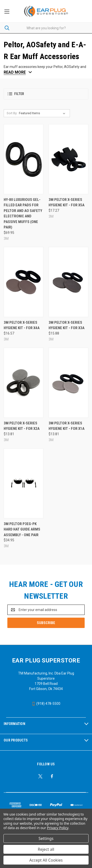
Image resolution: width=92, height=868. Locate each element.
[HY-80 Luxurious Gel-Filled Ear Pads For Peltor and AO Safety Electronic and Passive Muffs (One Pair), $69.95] (24, 159)
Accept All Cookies (46, 860)
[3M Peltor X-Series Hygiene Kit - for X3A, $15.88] (68, 282)
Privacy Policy (58, 828)
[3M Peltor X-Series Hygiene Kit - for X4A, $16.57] (24, 282)
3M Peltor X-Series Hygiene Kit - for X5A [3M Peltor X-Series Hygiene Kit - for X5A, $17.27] (66, 202)
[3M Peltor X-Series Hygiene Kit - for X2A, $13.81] (24, 383)
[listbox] (43, 113)
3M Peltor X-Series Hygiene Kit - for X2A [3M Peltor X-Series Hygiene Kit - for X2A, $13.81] (22, 426)
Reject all (46, 849)
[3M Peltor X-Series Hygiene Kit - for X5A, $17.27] (68, 159)
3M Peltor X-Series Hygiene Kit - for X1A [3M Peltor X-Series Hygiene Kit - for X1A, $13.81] (66, 426)
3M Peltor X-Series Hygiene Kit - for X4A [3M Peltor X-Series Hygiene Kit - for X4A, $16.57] (22, 325)
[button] (46, 94)
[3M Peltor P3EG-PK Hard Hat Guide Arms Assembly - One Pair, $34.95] (24, 483)
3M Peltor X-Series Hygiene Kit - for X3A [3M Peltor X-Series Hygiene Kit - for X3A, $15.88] (66, 325)
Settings (46, 838)
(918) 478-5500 (46, 704)
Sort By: (12, 113)
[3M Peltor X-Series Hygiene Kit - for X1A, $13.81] (68, 383)
